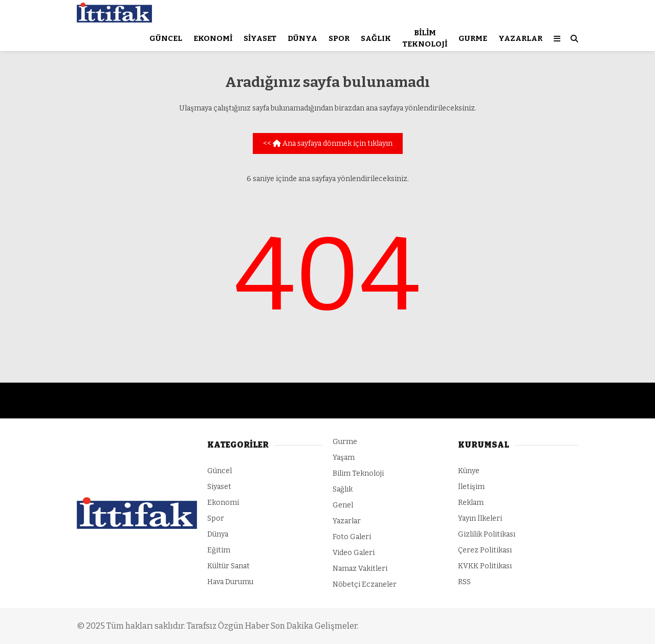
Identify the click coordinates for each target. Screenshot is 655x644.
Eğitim (219, 550)
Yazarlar (520, 38)
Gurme (473, 38)
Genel (343, 505)
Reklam (471, 503)
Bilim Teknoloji (425, 39)
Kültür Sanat (228, 566)
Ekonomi (213, 38)
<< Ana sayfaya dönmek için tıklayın (328, 143)
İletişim (471, 487)
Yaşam (344, 458)
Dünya (302, 38)
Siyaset (260, 38)
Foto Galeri (352, 537)
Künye (469, 471)
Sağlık (376, 38)
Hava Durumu (230, 582)
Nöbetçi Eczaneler (365, 584)
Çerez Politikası (485, 550)
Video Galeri (354, 553)
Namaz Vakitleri (360, 569)
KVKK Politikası (485, 566)
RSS (464, 582)
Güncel (166, 38)
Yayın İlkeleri (480, 518)
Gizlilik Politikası (487, 534)
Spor (339, 38)
